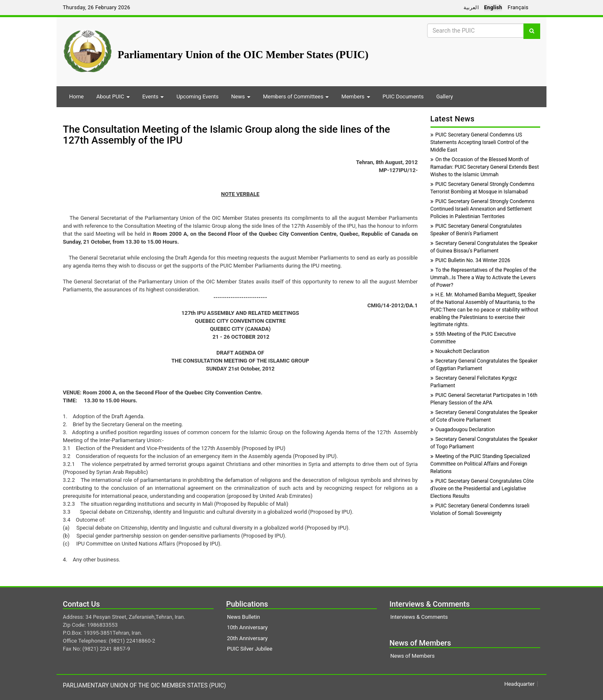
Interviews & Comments (419, 617)
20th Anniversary (247, 638)
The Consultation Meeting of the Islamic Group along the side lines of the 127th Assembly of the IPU (226, 135)
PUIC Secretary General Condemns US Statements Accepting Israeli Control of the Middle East (480, 142)
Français (518, 8)
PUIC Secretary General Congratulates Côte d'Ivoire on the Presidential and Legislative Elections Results (482, 489)
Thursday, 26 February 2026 (97, 8)
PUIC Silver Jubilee (250, 649)
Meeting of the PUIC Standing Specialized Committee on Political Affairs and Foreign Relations (480, 464)
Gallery (445, 97)
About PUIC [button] (113, 97)
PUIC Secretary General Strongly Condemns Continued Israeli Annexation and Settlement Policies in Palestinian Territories (483, 209)
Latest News (453, 119)
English (493, 8)
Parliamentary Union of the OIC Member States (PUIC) (243, 55)
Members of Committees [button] (296, 97)
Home (76, 97)
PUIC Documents (403, 97)
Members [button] (356, 97)
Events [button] (153, 97)
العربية (471, 8)
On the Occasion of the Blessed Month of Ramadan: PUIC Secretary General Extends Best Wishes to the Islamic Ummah (485, 167)
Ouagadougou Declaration (463, 430)
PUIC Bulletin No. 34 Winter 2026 (470, 260)
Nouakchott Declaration (460, 351)
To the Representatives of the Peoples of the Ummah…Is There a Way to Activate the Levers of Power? (483, 278)
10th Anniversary (247, 627)
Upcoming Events (197, 97)
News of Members (412, 656)
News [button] (241, 97)
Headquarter (519, 684)
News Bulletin (244, 617)
